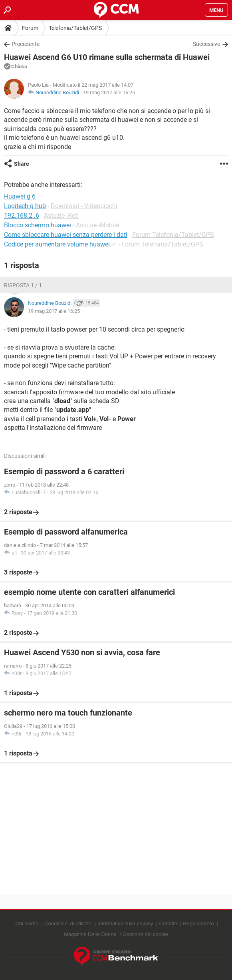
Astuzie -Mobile (97, 225)
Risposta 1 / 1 (23, 285)
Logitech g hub (25, 206)
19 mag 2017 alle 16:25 (109, 92)
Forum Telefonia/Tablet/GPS (173, 235)
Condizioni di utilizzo (68, 923)
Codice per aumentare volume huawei (57, 244)
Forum (30, 28)
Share (22, 164)
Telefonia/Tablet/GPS (75, 28)
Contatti (168, 923)
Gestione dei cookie (145, 934)
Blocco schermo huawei (38, 225)
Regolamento (198, 923)
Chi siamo (27, 923)
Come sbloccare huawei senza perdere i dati (66, 235)
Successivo (207, 44)
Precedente (26, 44)
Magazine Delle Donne (90, 934)
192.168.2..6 (22, 216)
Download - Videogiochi (84, 206)
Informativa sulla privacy (125, 923)
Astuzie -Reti (61, 216)
